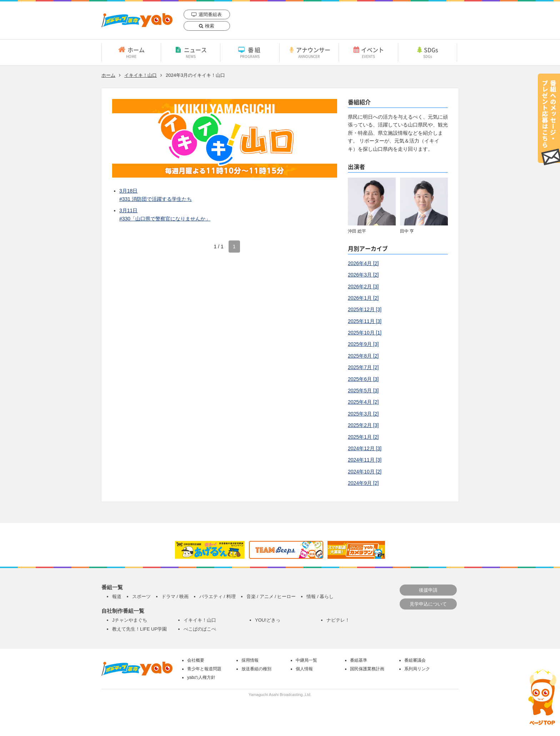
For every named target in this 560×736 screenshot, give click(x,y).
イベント (368, 52)
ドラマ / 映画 (175, 596)
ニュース (191, 52)
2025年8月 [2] (363, 356)
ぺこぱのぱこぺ (200, 629)
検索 (210, 26)
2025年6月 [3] (363, 379)
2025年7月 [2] (363, 367)
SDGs (427, 52)
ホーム (131, 52)
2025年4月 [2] (363, 402)
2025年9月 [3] (363, 344)
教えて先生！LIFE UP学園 (139, 629)
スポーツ (141, 596)
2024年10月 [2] (365, 472)
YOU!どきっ (268, 620)
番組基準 (359, 660)
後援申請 (428, 590)
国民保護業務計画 (367, 669)
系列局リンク (417, 669)
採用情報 (250, 660)
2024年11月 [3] (365, 460)
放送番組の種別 (256, 669)
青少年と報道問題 (204, 669)
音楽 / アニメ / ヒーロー (271, 596)
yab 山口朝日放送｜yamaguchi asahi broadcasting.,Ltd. (137, 20)
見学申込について (428, 604)
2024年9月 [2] (363, 483)
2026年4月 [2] (363, 263)
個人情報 (304, 669)
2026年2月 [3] (363, 287)
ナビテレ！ (338, 620)
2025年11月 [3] (365, 321)
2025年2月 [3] (363, 425)
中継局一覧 (306, 660)
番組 (250, 52)
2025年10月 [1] (365, 333)
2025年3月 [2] (363, 414)
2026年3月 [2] (363, 275)
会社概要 (196, 660)
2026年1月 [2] (363, 298)
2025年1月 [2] (363, 437)
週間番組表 (210, 14)
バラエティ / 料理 (217, 596)
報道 (117, 596)
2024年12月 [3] (365, 448)
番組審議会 (415, 660)
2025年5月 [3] (363, 391)
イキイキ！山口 (141, 75)
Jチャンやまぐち (130, 620)
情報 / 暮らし (320, 596)
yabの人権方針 (201, 677)
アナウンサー (309, 52)
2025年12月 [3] (365, 309)
